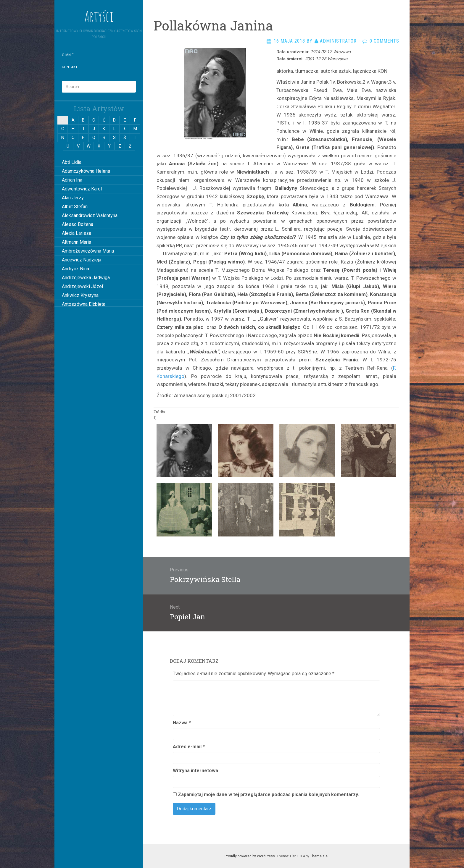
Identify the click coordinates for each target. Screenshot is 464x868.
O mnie (68, 55)
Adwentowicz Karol (82, 189)
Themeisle (319, 856)
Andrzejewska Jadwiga (86, 278)
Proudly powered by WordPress (250, 856)
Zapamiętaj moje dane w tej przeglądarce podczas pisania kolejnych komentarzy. (268, 795)
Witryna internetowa (195, 771)
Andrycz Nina (75, 269)
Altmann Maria (76, 242)
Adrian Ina (72, 180)
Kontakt (70, 67)
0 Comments (384, 41)
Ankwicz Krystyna (80, 295)
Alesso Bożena (78, 224)
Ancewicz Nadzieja (82, 260)
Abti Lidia (72, 162)
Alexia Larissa (76, 233)
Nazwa (182, 723)
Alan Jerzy (73, 198)
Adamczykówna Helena (86, 171)
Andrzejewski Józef (83, 286)
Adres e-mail (189, 747)
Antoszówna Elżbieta (84, 304)
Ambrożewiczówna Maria (88, 251)
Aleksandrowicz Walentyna (90, 215)
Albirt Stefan (75, 207)
